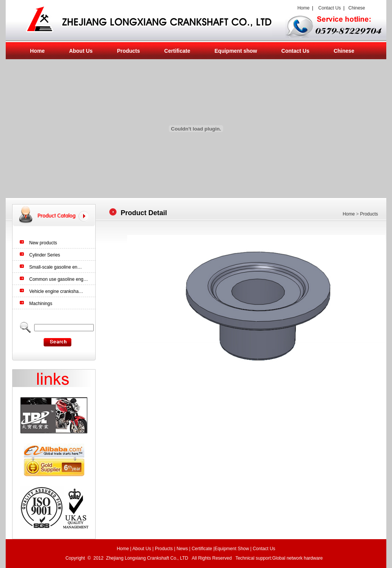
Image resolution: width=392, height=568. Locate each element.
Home (302, 8)
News (182, 549)
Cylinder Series (45, 255)
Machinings (41, 304)
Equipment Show (232, 549)
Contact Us (330, 8)
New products (43, 243)
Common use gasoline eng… (59, 279)
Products (128, 51)
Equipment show (236, 51)
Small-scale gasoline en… (56, 267)
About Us (81, 51)
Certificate (177, 51)
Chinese (357, 8)
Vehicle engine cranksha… (56, 291)
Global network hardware (298, 558)
